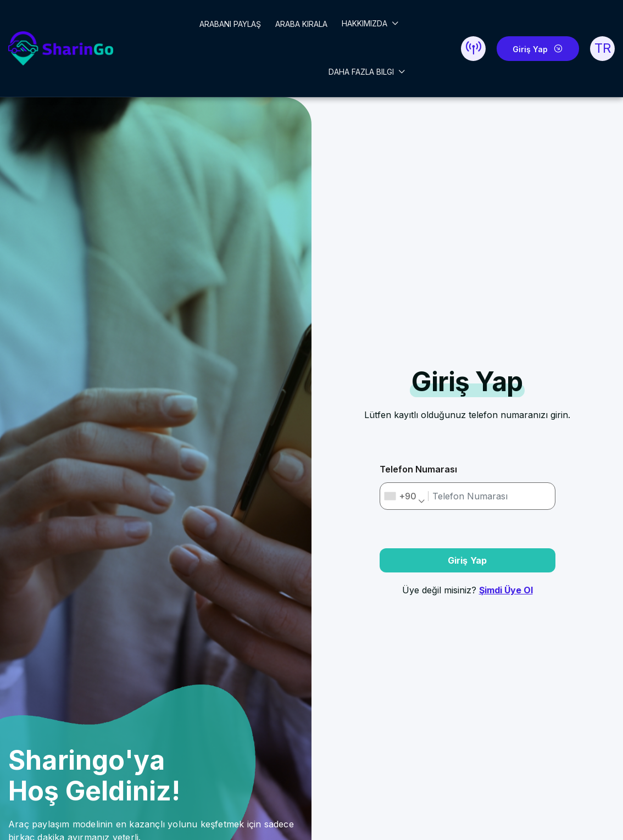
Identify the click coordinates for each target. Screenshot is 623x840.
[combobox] (405, 496)
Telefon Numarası (418, 469)
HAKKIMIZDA (366, 23)
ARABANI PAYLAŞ (230, 24)
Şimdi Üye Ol (506, 590)
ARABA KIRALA (301, 24)
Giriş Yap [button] (468, 560)
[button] (473, 49)
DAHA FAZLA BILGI (362, 72)
